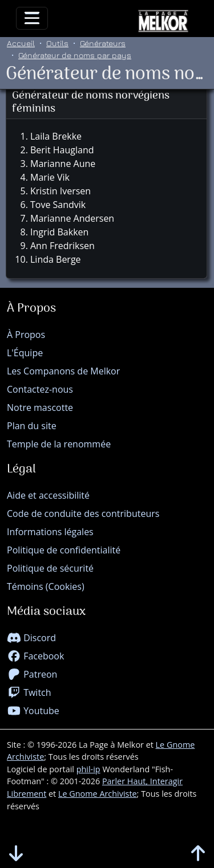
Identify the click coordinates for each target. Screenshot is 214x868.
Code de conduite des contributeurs (83, 514)
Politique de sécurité (50, 568)
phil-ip (88, 769)
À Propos (26, 335)
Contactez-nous (40, 389)
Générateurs (103, 43)
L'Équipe (25, 353)
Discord (31, 638)
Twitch (29, 692)
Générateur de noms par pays (75, 55)
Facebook (35, 656)
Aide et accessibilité (48, 495)
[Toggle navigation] (32, 18)
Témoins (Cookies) (46, 586)
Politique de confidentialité (64, 550)
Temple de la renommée (59, 444)
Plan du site (32, 426)
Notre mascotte (40, 407)
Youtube (33, 711)
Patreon (32, 674)
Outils (57, 43)
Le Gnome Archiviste (98, 794)
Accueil (21, 43)
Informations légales (50, 532)
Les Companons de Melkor (63, 371)
